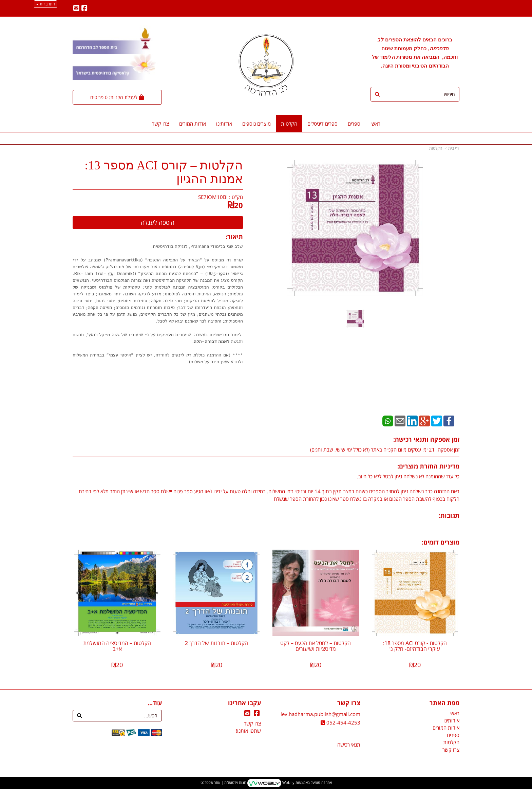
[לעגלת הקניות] (117, 97)
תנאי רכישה (349, 745)
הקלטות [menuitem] (289, 124)
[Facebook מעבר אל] (84, 8)
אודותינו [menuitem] (224, 124)
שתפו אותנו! (248, 731)
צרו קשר (252, 723)
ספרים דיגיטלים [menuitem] (322, 124)
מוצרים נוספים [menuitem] (256, 124)
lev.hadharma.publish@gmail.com (320, 714)
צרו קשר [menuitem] (160, 124)
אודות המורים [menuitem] (193, 124)
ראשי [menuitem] (375, 124)
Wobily (288, 783)
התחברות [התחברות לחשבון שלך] (45, 4)
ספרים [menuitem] (354, 124)
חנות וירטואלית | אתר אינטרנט (223, 783)
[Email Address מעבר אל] (76, 8)
